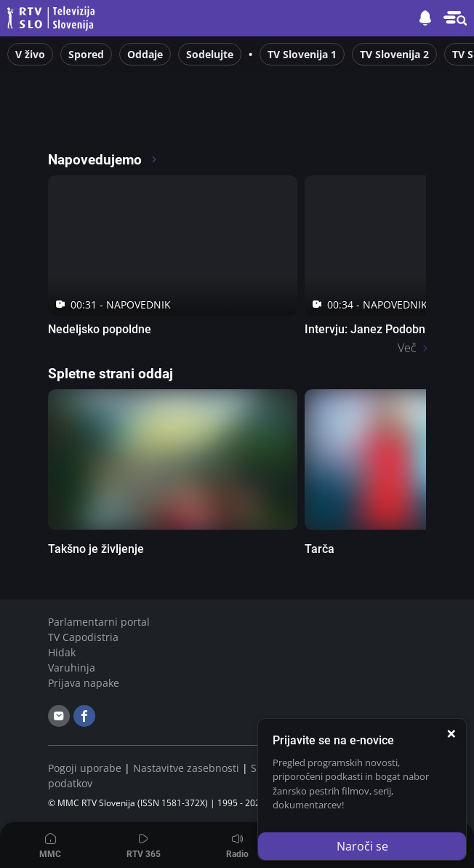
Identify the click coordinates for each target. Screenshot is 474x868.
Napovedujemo (103, 160)
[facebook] (84, 716)
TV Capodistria (83, 637)
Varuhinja (72, 668)
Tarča (320, 549)
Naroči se (362, 846)
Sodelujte (210, 54)
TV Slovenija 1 (302, 54)
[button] (455, 18)
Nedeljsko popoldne (100, 329)
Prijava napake (84, 683)
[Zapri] (451, 733)
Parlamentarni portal (99, 622)
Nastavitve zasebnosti (186, 768)
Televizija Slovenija (53, 19)
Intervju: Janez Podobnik (369, 329)
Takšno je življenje (96, 549)
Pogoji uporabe (85, 768)
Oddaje (145, 54)
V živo (30, 54)
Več (407, 348)
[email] (59, 716)
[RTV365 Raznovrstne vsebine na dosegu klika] (176, 119)
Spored (86, 54)
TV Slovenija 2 (394, 54)
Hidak (62, 652)
